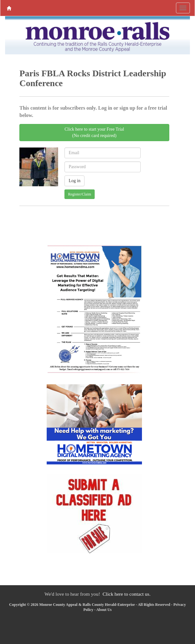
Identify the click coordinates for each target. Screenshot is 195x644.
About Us (104, 610)
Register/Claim (80, 194)
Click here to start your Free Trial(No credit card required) (94, 132)
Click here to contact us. (127, 594)
